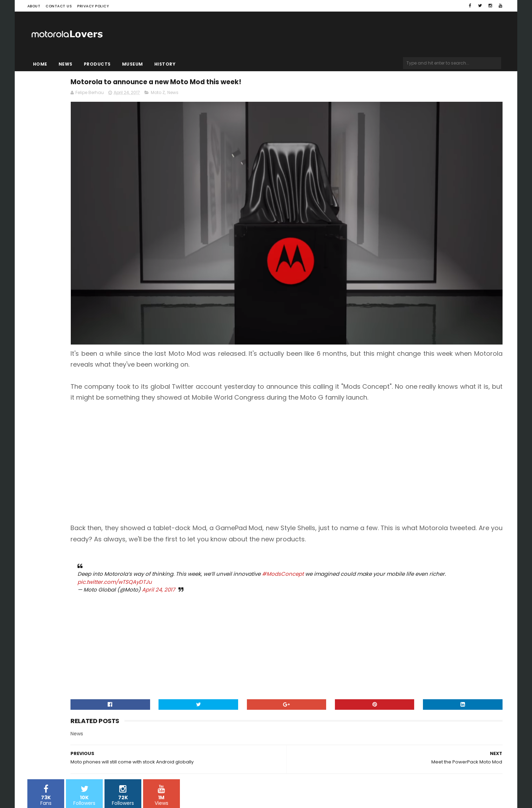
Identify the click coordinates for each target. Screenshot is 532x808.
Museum (133, 64)
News (66, 64)
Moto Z (282, 97)
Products (97, 64)
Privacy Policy (93, 6)
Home (40, 64)
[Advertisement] (346, 406)
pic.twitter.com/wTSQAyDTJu (329, 536)
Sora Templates (71, 782)
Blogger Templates (116, 782)
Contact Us (59, 6)
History (165, 64)
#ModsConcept (407, 528)
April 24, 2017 (282, 544)
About (34, 6)
